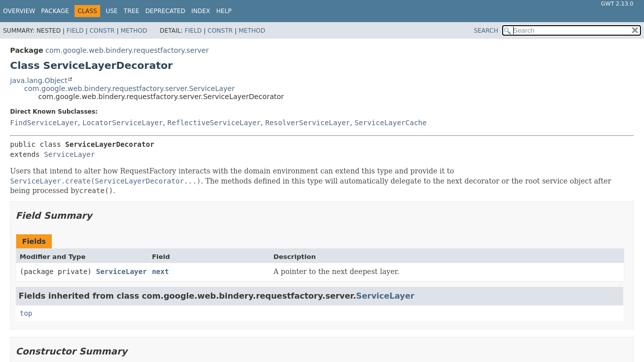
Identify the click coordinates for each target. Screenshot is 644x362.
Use (112, 11)
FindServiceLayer (44, 123)
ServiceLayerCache (391, 123)
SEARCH (486, 31)
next (160, 271)
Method (134, 31)
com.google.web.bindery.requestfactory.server (127, 50)
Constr (102, 31)
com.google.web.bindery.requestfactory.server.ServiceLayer (129, 88)
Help (224, 11)
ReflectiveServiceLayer (214, 123)
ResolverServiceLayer (308, 123)
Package (55, 11)
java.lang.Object (39, 80)
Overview (19, 11)
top (26, 313)
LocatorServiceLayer (123, 123)
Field (75, 31)
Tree (132, 11)
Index (201, 11)
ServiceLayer (69, 154)
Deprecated (166, 11)
